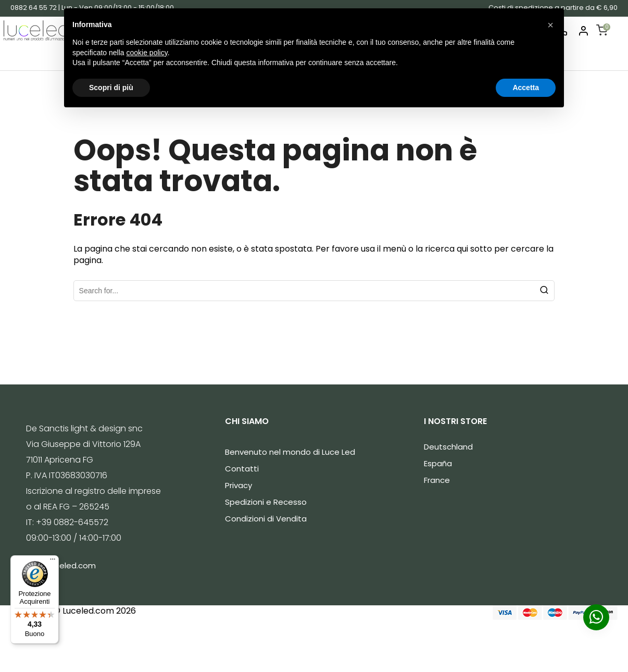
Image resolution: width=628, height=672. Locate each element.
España (438, 463)
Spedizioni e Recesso (266, 502)
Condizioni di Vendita (266, 519)
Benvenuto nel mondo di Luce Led (290, 452)
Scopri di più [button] (111, 88)
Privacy (238, 485)
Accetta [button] (526, 88)
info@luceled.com (61, 565)
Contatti (242, 469)
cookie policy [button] (147, 53)
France (437, 480)
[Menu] (53, 562)
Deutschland (448, 447)
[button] (550, 25)
